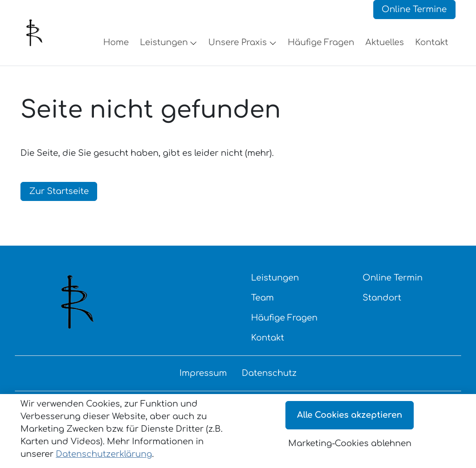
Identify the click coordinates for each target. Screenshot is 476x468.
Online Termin (393, 286)
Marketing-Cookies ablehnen (350, 443)
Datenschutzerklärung (104, 454)
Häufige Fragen (284, 326)
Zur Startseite (59, 200)
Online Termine (414, 13)
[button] (118, 47)
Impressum (203, 381)
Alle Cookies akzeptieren (350, 415)
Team (262, 306)
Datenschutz (269, 381)
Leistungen (275, 286)
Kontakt (268, 346)
